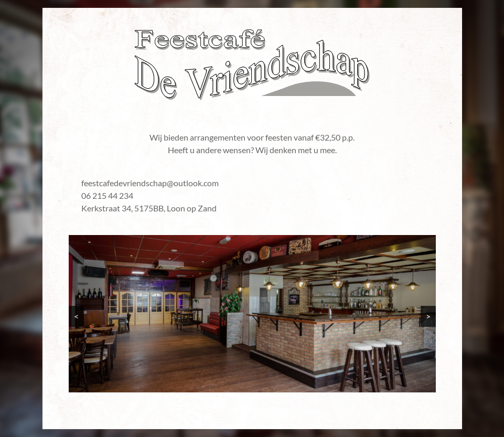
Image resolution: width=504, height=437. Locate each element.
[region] (252, 314)
